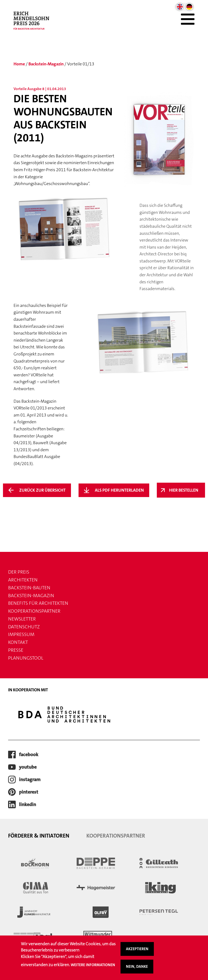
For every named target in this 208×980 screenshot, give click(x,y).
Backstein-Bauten (29, 588)
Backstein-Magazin (46, 64)
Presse (16, 650)
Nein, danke (137, 966)
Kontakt (18, 642)
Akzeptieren (137, 949)
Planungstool (26, 658)
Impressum (21, 634)
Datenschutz (24, 627)
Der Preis (19, 572)
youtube (28, 767)
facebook (29, 755)
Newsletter (22, 619)
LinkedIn (27, 804)
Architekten (23, 580)
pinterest (29, 792)
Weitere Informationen (93, 965)
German (189, 7)
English (180, 7)
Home (19, 64)
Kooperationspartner (34, 611)
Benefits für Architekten (38, 603)
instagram (30, 779)
